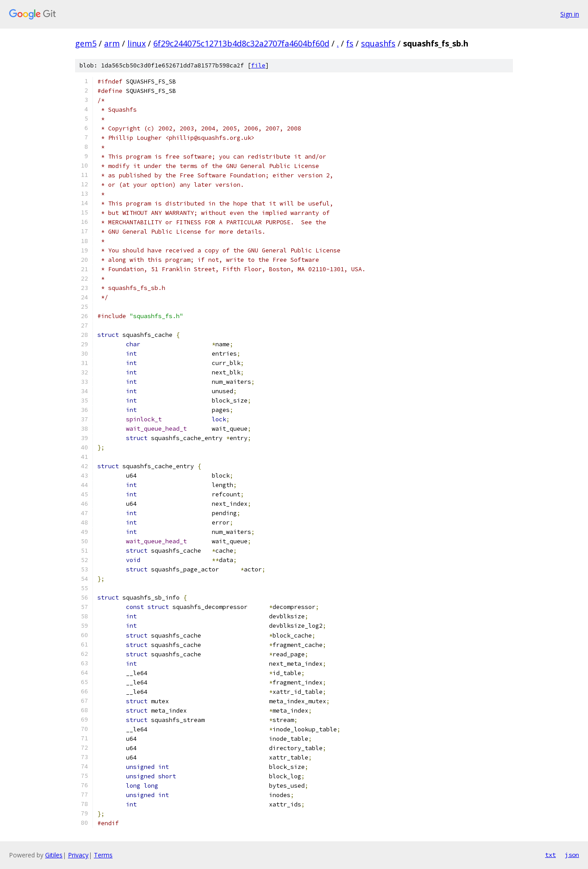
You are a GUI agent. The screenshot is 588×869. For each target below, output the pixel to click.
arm (112, 43)
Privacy (78, 855)
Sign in (570, 14)
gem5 (86, 43)
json (572, 855)
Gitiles (54, 855)
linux (136, 43)
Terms (103, 855)
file (258, 65)
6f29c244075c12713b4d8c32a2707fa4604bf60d (241, 43)
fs (350, 43)
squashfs (378, 43)
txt (550, 855)
